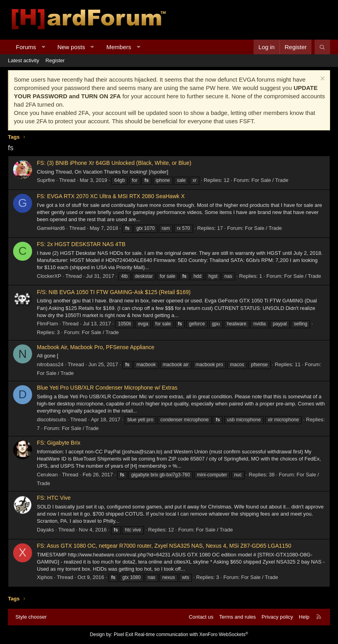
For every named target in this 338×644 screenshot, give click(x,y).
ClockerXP (49, 276)
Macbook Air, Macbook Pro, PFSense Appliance (96, 347)
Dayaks (45, 530)
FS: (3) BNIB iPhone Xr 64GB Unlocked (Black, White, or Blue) (114, 163)
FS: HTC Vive (54, 498)
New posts (71, 47)
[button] (43, 47)
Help (304, 617)
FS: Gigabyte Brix (59, 443)
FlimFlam (47, 324)
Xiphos (45, 577)
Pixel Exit (123, 634)
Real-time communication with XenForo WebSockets (192, 634)
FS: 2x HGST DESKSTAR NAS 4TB (81, 244)
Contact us (201, 617)
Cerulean (47, 475)
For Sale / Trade (270, 180)
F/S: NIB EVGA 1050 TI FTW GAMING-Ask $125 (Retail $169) (114, 292)
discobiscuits (52, 419)
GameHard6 (51, 228)
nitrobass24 (50, 364)
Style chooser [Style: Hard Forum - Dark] (31, 617)
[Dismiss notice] (322, 79)
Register (55, 60)
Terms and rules (237, 617)
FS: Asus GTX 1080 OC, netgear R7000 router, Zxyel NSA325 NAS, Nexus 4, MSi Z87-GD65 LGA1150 (164, 546)
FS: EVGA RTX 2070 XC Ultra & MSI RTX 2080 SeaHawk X (111, 196)
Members (119, 47)
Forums (26, 47)
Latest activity (24, 60)
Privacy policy (277, 617)
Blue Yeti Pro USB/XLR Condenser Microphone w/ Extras (107, 388)
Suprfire (46, 180)
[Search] (322, 47)
